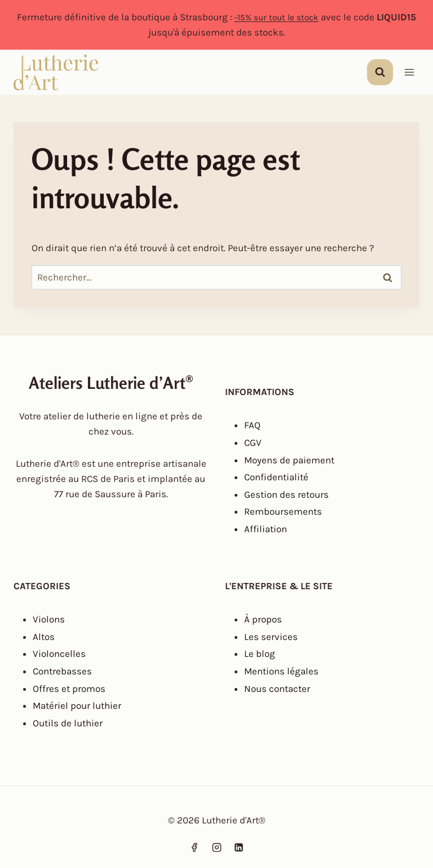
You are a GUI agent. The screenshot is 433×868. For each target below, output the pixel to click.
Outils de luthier (68, 723)
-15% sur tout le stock (277, 17)
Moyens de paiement (289, 460)
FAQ (252, 425)
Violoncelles (59, 654)
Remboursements (283, 511)
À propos (263, 619)
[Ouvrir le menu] (409, 73)
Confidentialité (276, 477)
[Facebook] (195, 847)
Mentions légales (281, 671)
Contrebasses (62, 671)
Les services (271, 637)
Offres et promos (69, 689)
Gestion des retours (286, 494)
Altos (44, 637)
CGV (253, 442)
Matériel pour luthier (77, 705)
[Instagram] (216, 847)
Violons (49, 619)
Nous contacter (277, 689)
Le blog (260, 654)
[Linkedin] (238, 847)
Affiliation (266, 529)
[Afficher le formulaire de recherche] (380, 72)
